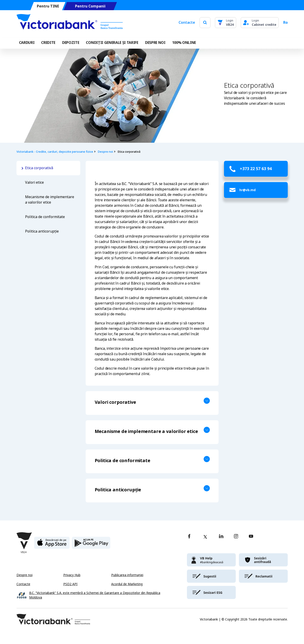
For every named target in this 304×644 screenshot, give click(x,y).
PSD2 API (70, 584)
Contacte (187, 23)
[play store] (91, 545)
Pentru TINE (48, 6)
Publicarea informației (127, 575)
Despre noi (105, 152)
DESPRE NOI (155, 43)
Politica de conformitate (45, 217)
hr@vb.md (247, 190)
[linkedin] (221, 537)
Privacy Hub (72, 575)
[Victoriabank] (70, 23)
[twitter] (205, 537)
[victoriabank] (211, 560)
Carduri (27, 43)
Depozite (71, 43)
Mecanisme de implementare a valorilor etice (50, 200)
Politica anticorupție (42, 231)
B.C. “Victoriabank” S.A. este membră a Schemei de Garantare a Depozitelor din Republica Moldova (95, 595)
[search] (205, 23)
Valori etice (34, 182)
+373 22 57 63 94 (256, 169)
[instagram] (236, 537)
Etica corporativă (40, 168)
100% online (184, 43)
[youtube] (251, 537)
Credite (48, 43)
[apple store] (52, 545)
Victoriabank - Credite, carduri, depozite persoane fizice (55, 152)
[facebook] (189, 537)
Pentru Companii (90, 6)
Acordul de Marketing (127, 584)
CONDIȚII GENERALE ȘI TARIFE (112, 43)
